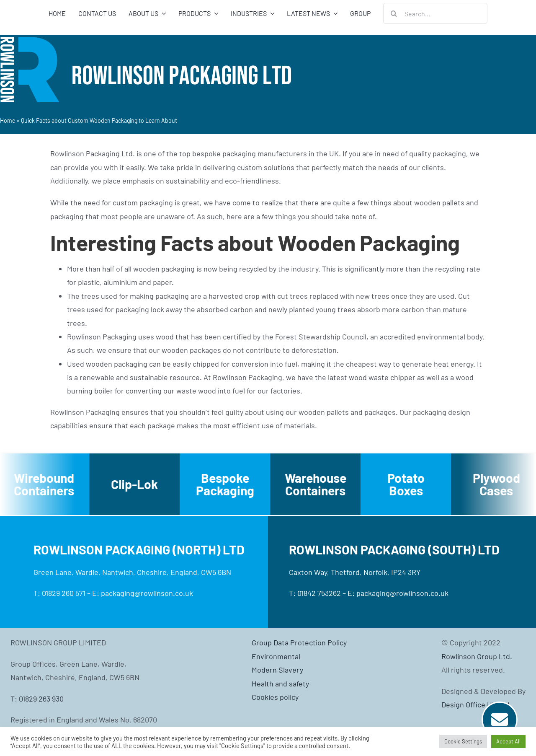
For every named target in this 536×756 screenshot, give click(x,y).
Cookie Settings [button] (463, 741)
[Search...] (435, 13)
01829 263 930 (41, 699)
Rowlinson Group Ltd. (477, 656)
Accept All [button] (508, 741)
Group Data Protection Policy (299, 642)
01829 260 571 (64, 593)
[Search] (394, 13)
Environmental (276, 656)
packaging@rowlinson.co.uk (147, 593)
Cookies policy (275, 697)
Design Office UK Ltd (475, 704)
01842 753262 (319, 593)
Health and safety (280, 684)
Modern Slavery (277, 670)
